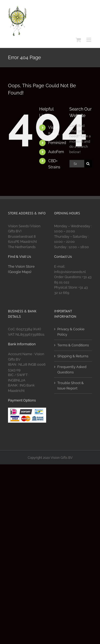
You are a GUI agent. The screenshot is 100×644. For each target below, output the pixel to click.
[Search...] (77, 164)
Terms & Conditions (73, 345)
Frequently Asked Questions (72, 370)
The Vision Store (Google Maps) (21, 269)
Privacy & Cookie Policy (71, 332)
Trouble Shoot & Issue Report (71, 386)
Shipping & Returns (73, 356)
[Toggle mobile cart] (78, 40)
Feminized (57, 143)
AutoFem (56, 152)
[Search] (88, 164)
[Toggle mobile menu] (89, 40)
